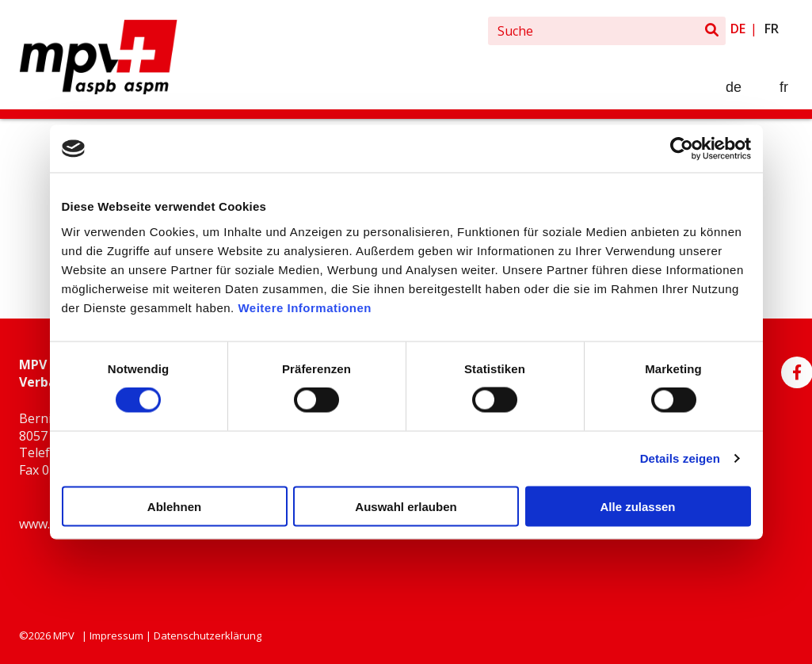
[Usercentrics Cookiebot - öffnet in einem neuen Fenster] (682, 149)
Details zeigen (680, 458)
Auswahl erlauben (406, 506)
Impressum (116, 635)
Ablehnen (174, 506)
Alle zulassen (637, 506)
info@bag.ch (56, 559)
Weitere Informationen (305, 307)
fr (772, 29)
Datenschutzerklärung (208, 635)
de (738, 29)
